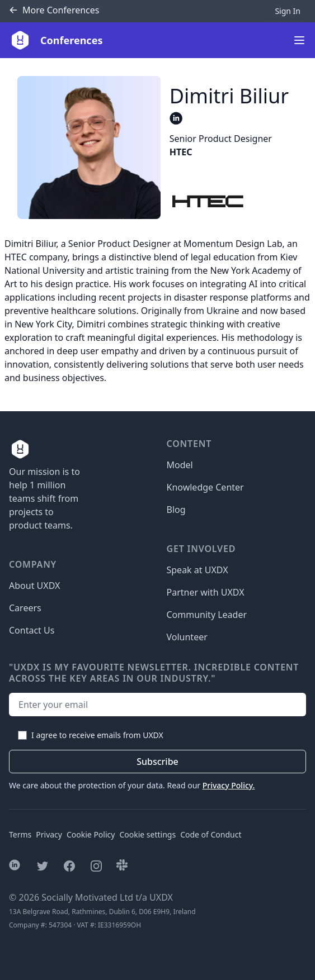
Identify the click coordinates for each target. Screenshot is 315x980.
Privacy (49, 834)
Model (180, 465)
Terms (20, 834)
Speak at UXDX (198, 570)
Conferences (54, 10)
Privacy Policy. (229, 785)
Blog (176, 510)
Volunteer (187, 637)
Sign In (288, 11)
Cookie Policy (91, 834)
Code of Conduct (211, 834)
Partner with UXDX (206, 592)
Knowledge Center (205, 487)
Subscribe (157, 762)
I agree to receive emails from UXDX (97, 735)
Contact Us (32, 630)
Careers (25, 608)
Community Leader (207, 615)
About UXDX (34, 586)
